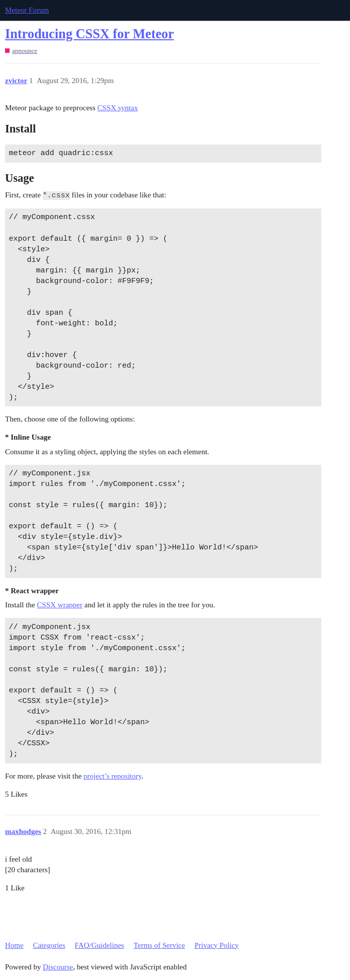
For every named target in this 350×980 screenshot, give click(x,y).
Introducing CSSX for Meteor (89, 34)
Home (14, 945)
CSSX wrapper (59, 605)
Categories (49, 945)
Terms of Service (159, 945)
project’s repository (113, 776)
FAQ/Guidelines (99, 945)
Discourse (58, 967)
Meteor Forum (27, 10)
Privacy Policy (217, 945)
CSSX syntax (117, 108)
